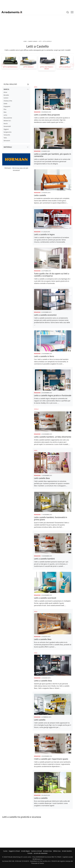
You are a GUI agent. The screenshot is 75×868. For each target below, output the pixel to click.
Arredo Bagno (25, 851)
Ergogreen (7, 106)
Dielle (37, 409)
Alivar (5, 92)
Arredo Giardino (67, 851)
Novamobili (7, 126)
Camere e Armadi (36, 851)
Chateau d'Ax (8, 101)
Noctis (6, 124)
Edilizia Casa (57, 851)
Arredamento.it (12, 12)
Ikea (36, 87)
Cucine (5, 851)
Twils (5, 138)
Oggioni (6, 129)
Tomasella (7, 135)
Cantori (6, 98)
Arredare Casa (47, 851)
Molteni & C (7, 121)
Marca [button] (6, 89)
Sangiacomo (8, 132)
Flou (5, 109)
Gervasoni (7, 141)
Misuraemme (8, 118)
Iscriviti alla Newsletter (41, 853)
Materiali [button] (8, 147)
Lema (5, 115)
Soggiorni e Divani (14, 851)
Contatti (30, 853)
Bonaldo (6, 95)
